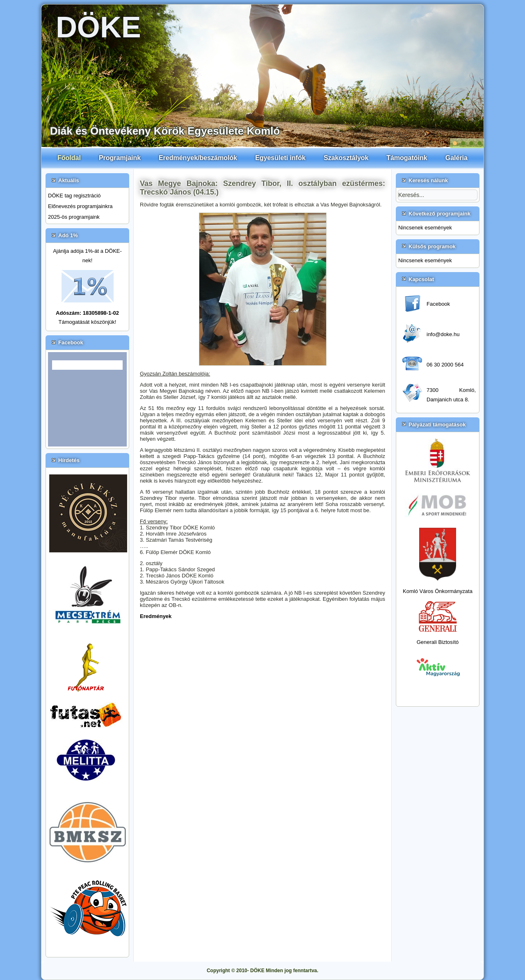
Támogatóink (407, 158)
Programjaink (120, 158)
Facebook (438, 304)
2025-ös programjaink (74, 217)
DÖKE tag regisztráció (74, 196)
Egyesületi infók (280, 158)
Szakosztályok (346, 158)
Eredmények (156, 616)
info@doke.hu (443, 334)
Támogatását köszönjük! (88, 322)
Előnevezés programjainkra (80, 206)
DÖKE (98, 27)
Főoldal (69, 158)
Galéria (457, 158)
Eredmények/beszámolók (198, 158)
